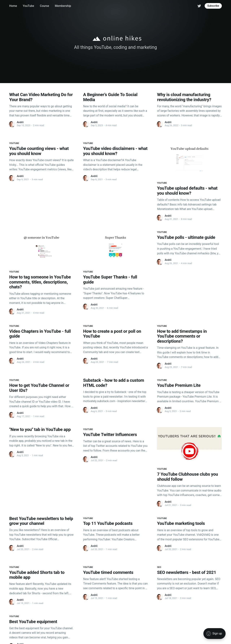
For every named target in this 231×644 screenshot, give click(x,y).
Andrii (20, 122)
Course (44, 6)
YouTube (28, 6)
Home (13, 6)
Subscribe (213, 6)
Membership (63, 6)
